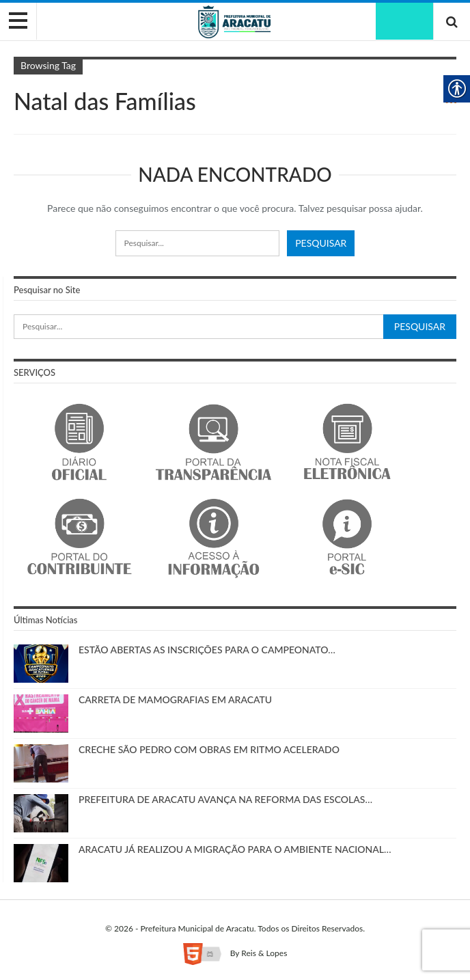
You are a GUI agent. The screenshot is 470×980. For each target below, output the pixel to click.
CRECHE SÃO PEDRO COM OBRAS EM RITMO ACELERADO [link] (209, 749)
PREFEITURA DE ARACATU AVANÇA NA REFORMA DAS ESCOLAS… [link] (225, 799)
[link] (235, 21)
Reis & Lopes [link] (264, 953)
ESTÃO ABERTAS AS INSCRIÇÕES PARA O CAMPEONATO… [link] (207, 650)
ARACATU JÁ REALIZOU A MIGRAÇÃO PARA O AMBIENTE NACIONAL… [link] (235, 849)
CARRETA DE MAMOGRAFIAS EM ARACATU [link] (175, 699)
